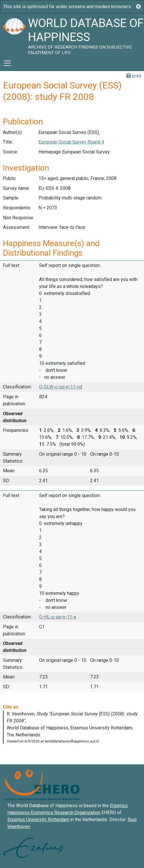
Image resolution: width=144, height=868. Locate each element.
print (134, 76)
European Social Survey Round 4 (71, 142)
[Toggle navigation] (7, 63)
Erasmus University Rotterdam (38, 820)
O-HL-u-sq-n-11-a (58, 617)
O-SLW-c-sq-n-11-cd (61, 387)
